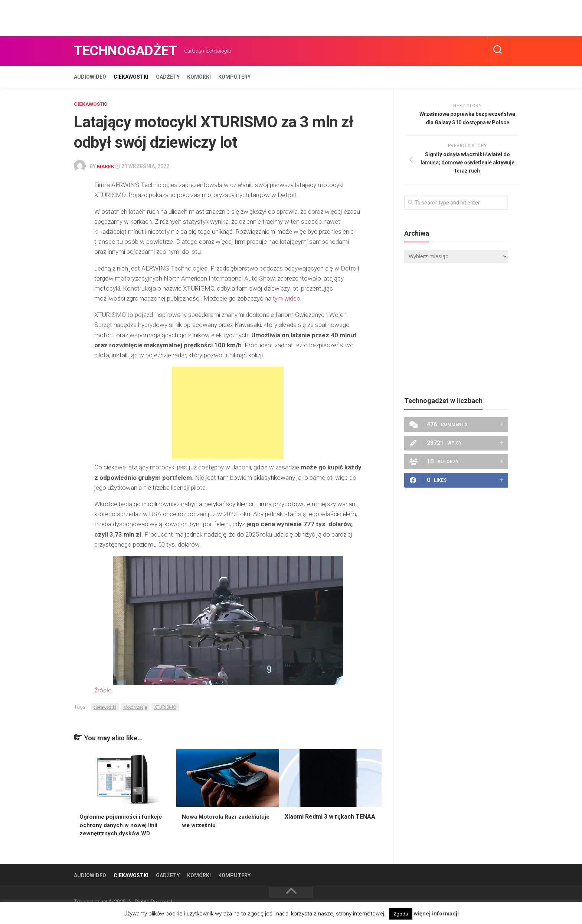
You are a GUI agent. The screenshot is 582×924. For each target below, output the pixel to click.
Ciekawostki (131, 77)
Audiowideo (90, 77)
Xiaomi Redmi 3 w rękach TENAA (330, 816)
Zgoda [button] (401, 914)
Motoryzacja (135, 707)
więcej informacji (436, 914)
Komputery (234, 77)
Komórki (199, 77)
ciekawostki (105, 707)
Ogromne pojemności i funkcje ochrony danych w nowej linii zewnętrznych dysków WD (122, 824)
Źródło (103, 689)
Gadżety (168, 77)
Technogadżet (130, 51)
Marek (106, 166)
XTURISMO (165, 707)
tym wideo (287, 298)
